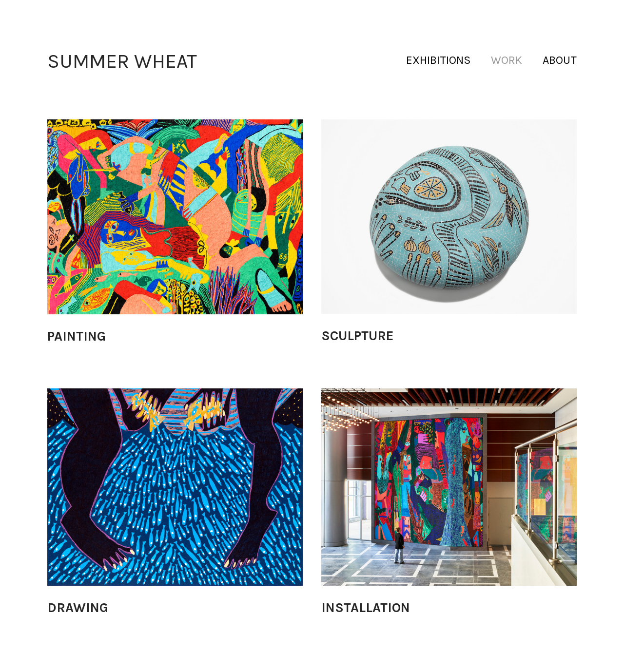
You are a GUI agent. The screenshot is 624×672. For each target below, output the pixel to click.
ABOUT (560, 60)
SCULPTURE (358, 336)
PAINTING (77, 336)
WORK (507, 60)
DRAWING (78, 608)
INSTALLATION (366, 608)
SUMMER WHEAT (122, 61)
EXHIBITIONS (438, 60)
